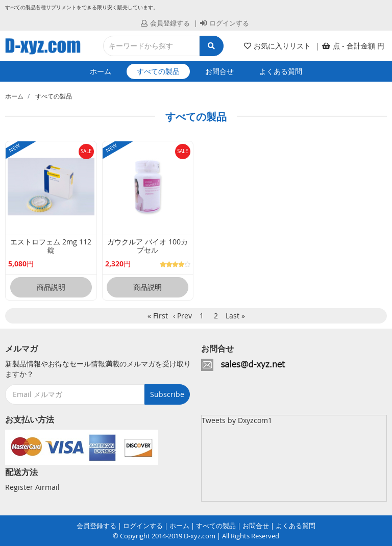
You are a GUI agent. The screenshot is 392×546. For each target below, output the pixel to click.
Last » (235, 316)
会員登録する (165, 23)
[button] (353, 46)
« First (158, 316)
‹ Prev (182, 316)
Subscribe (167, 394)
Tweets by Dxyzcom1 (237, 420)
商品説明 (51, 287)
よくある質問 (281, 71)
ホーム (101, 71)
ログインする (225, 23)
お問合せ (219, 71)
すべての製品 (158, 71)
